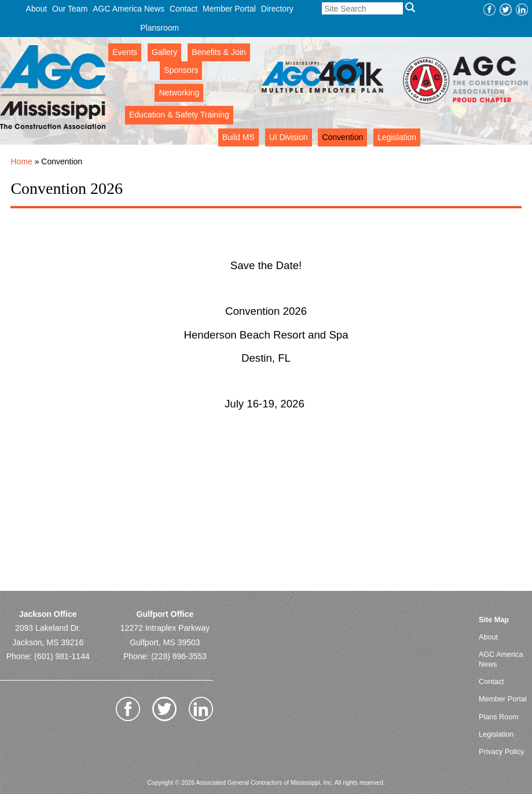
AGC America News (129, 9)
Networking (179, 93)
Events (125, 52)
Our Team (70, 9)
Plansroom (159, 28)
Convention (342, 137)
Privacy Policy (501, 752)
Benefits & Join (219, 52)
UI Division (289, 137)
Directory (277, 9)
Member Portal (229, 9)
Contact (184, 9)
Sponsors (181, 70)
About (37, 9)
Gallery (164, 52)
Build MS (239, 137)
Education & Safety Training (179, 115)
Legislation (397, 137)
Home (21, 161)
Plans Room (499, 717)
